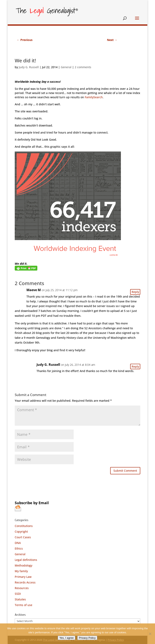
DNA (18, 543)
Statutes (20, 599)
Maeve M (34, 290)
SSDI (18, 594)
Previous (25, 40)
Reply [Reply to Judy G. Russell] (135, 366)
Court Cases (23, 537)
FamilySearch (94, 97)
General (66, 67)
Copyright (21, 532)
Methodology (24, 565)
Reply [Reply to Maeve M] (135, 292)
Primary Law (23, 577)
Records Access (25, 582)
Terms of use (24, 605)
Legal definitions (26, 560)
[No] (150, 634)
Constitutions (24, 526)
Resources (22, 588)
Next (112, 40)
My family (21, 571)
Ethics (19, 548)
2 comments (83, 67)
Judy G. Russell (29, 67)
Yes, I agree (67, 638)
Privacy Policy (87, 638)
